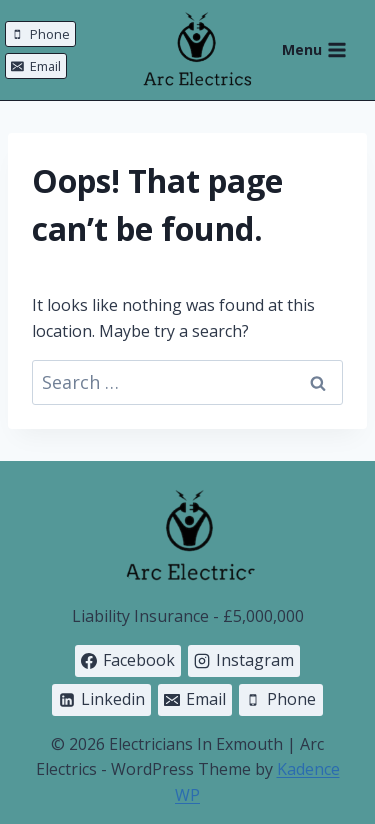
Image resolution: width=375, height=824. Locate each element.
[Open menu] (324, 50)
